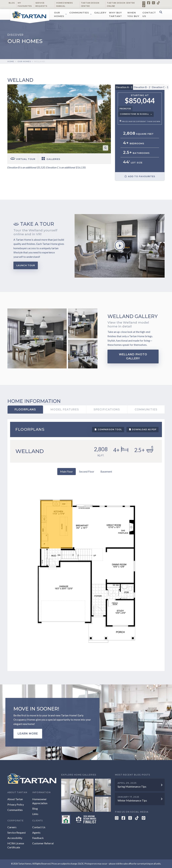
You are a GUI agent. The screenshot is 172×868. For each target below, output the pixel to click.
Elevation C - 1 (160, 87)
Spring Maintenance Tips (132, 786)
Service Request (17, 832)
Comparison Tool (108, 429)
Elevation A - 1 (124, 87)
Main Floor (67, 471)
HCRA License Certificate (16, 845)
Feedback (38, 838)
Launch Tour (26, 265)
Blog (12, 3)
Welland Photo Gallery (133, 356)
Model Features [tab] (65, 409)
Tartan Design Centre (90, 4)
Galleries (51, 159)
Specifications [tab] (107, 409)
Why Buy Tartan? (115, 14)
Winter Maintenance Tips (132, 800)
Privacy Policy (16, 804)
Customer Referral (43, 843)
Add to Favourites (140, 176)
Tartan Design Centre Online (121, 4)
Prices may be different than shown (140, 121)
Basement (106, 471)
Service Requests (41, 4)
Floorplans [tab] (25, 409)
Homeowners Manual (65, 4)
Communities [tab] (146, 409)
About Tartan (15, 799)
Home (11, 61)
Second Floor (87, 471)
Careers (12, 827)
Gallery (100, 13)
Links (35, 814)
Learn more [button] (28, 734)
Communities (79, 13)
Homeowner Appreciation (40, 801)
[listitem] (56, 524)
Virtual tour (23, 159)
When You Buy (133, 14)
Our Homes (59, 14)
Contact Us (149, 14)
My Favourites (25, 4)
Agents (36, 832)
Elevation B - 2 (142, 87)
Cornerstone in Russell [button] (134, 114)
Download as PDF (143, 429)
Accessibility (15, 838)
